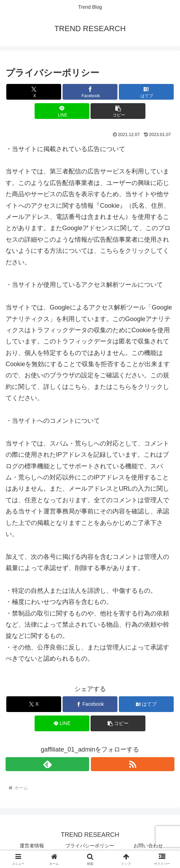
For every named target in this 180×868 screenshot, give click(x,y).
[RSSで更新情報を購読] (133, 764)
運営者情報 (32, 846)
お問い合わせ (148, 846)
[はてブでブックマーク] (146, 92)
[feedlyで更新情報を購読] (47, 764)
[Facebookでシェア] (90, 92)
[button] (118, 111)
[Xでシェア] (34, 92)
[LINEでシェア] (62, 111)
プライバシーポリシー (90, 846)
